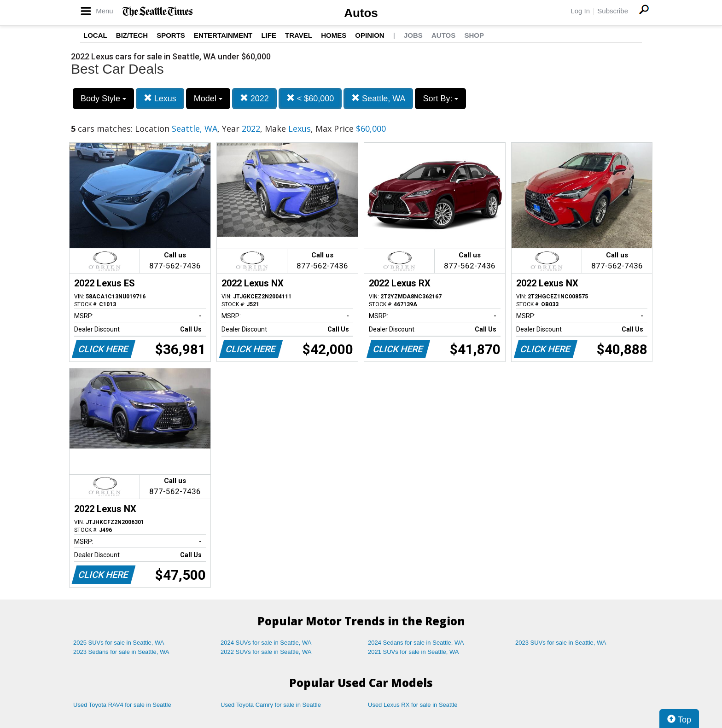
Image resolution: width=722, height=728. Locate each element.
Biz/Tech (132, 35)
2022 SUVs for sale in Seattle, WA (266, 652)
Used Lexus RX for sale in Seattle (413, 705)
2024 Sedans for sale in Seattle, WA (416, 643)
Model (208, 99)
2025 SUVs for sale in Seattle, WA (119, 643)
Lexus (160, 98)
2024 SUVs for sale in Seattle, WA (266, 643)
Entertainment (223, 35)
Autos (361, 13)
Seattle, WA (378, 98)
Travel (299, 35)
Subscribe (613, 11)
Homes (334, 35)
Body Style (103, 99)
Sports (171, 35)
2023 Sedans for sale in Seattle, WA (121, 652)
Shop (474, 35)
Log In (580, 11)
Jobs (413, 35)
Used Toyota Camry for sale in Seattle (271, 705)
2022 (254, 98)
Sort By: (440, 99)
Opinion (370, 35)
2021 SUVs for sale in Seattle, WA (413, 652)
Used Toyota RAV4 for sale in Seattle (122, 705)
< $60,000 (310, 98)
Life (269, 35)
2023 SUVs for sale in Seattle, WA (561, 643)
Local (95, 35)
